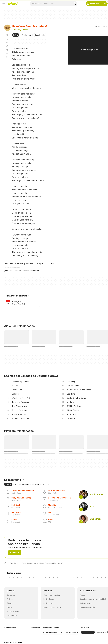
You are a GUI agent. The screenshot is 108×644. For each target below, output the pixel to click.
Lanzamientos (12, 615)
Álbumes (10, 603)
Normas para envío (87, 607)
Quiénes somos (86, 603)
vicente (18, 268)
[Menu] (4, 4)
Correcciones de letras (52, 607)
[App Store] (24, 632)
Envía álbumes (49, 599)
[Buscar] (75, 4)
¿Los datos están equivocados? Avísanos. (42, 264)
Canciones (11, 595)
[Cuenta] (105, 4)
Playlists (10, 607)
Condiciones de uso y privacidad (93, 599)
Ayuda (83, 595)
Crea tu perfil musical (52, 595)
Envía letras (48, 603)
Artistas (10, 599)
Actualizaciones (13, 611)
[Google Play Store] (10, 632)
